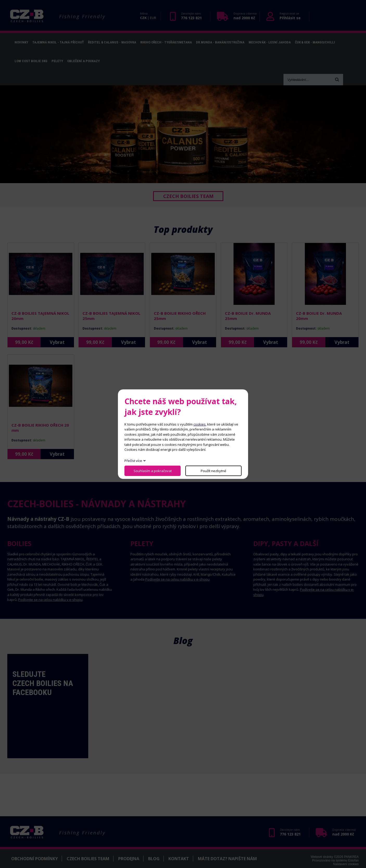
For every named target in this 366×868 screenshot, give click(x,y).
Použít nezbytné (213, 471)
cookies (200, 424)
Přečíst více (133, 461)
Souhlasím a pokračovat (153, 471)
